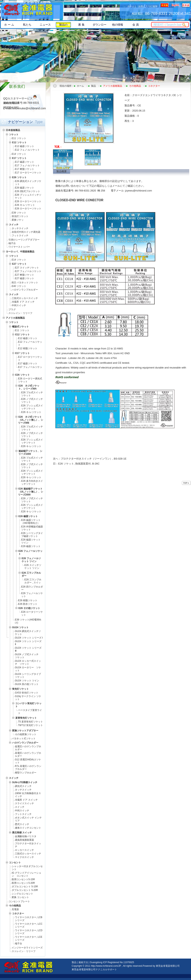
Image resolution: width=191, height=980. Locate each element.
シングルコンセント (22, 894)
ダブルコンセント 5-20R (25, 890)
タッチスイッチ (20, 228)
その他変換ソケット (26, 734)
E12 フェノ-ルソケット (27, 150)
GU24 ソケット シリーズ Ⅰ (29, 638)
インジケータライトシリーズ (27, 948)
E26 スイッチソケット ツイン (33, 567)
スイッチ (20, 807)
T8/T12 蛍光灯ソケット (30, 725)
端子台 (12, 243)
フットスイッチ (20, 236)
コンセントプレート (19, 901)
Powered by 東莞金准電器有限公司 (161, 966)
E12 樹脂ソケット (28, 348)
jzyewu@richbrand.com (138, 191)
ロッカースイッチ (24, 850)
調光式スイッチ (23, 786)
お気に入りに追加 (148, 6)
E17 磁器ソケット (25, 162)
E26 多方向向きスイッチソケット (32, 482)
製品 (94, 86)
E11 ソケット (19, 138)
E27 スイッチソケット (27, 268)
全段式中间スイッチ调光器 (26, 232)
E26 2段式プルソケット (27, 191)
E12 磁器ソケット (25, 146)
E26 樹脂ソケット (28, 600)
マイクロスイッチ (24, 857)
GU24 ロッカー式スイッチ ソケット (28, 662)
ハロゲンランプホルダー (25, 290)
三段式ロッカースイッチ (25, 298)
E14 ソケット (19, 154)
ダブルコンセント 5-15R (25, 887)
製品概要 (62, 171)
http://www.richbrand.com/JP (106, 966)
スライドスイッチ (24, 803)
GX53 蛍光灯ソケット (27, 693)
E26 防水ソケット (29, 604)
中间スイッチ (19, 305)
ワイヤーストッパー (19, 247)
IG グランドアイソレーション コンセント (26, 874)
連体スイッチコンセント (28, 828)
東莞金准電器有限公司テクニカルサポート (94, 969)
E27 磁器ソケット (25, 278)
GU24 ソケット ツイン (27, 681)
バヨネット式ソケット (24, 739)
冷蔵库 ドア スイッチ (23, 302)
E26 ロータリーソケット (28, 201)
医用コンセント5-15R (23, 879)
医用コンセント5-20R (23, 883)
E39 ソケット (19, 213)
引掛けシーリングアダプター (24, 240)
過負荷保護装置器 (24, 840)
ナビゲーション (20, 122)
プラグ (12, 310)
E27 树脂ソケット (25, 275)
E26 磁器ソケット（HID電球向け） (31, 522)
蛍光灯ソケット (20, 216)
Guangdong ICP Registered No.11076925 (112, 962)
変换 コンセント (20, 897)
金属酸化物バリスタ (26, 836)
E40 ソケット (19, 286)
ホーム (131, 6)
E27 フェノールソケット (28, 271)
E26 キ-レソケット (25, 205)
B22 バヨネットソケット (25, 283)
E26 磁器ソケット (25, 188)
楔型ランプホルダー (26, 773)
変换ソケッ (18, 220)
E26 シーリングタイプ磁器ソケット (32, 535)
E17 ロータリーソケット (28, 173)
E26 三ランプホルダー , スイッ (33, 581)
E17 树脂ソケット (25, 169)
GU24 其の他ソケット (27, 684)
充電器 (15, 909)
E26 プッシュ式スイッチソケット (32, 407)
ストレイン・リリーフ (20, 313)
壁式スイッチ (22, 824)
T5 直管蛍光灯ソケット (30, 722)
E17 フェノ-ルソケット (27, 165)
